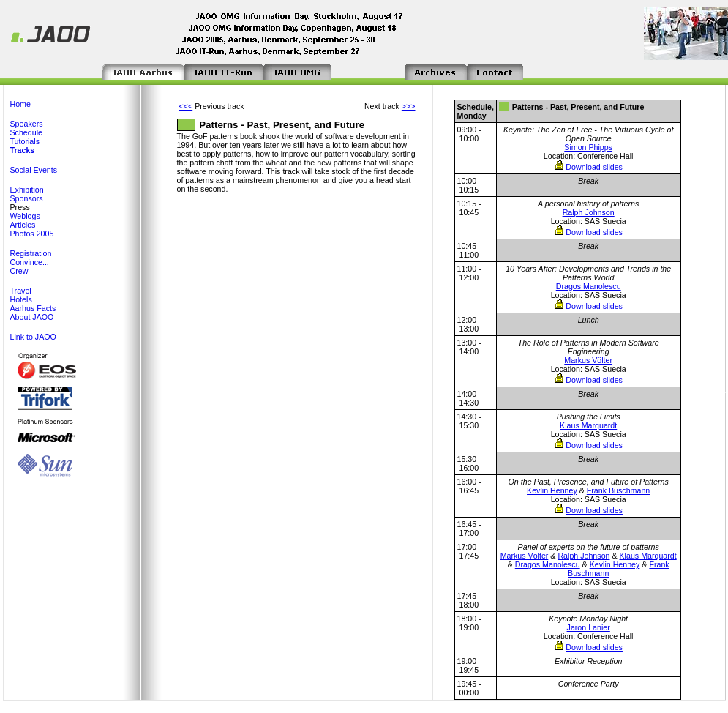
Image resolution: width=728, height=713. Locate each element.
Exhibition (27, 190)
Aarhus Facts (33, 308)
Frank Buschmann (618, 490)
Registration (31, 253)
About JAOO (32, 317)
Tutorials (25, 141)
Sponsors (27, 198)
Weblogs (25, 216)
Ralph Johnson (589, 212)
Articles (23, 225)
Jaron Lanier (589, 627)
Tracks (23, 150)
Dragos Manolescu (589, 286)
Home (20, 104)
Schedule (26, 132)
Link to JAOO (33, 337)
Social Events (34, 170)
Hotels (21, 299)
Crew (19, 271)
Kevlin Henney (552, 490)
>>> (409, 106)
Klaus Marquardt (588, 425)
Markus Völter (588, 360)
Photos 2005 (32, 234)
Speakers (27, 124)
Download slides (594, 167)
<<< (186, 106)
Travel (21, 291)
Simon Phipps (588, 147)
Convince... (30, 262)
